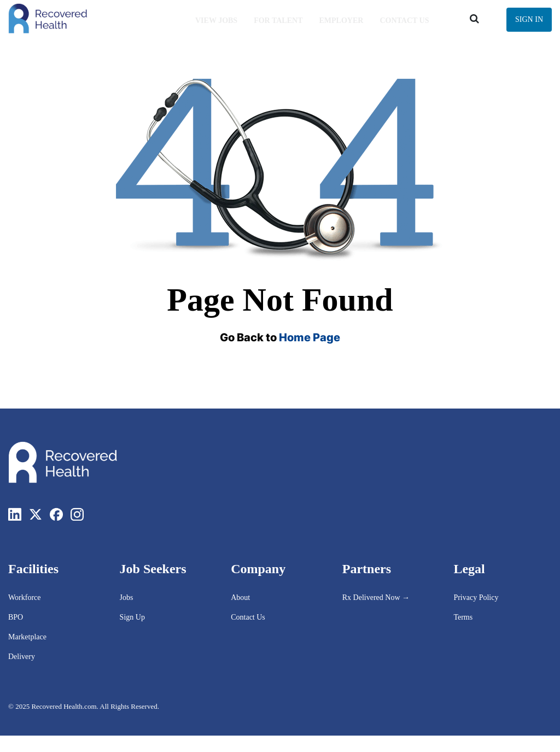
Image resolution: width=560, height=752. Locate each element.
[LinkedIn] (15, 514)
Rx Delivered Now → (377, 597)
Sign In (529, 19)
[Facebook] (56, 514)
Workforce (25, 597)
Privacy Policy (476, 597)
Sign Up (132, 617)
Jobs (127, 597)
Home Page (310, 337)
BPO (16, 617)
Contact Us (248, 617)
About (240, 597)
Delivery (22, 657)
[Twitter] (36, 514)
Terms (463, 617)
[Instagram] (77, 514)
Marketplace (27, 637)
